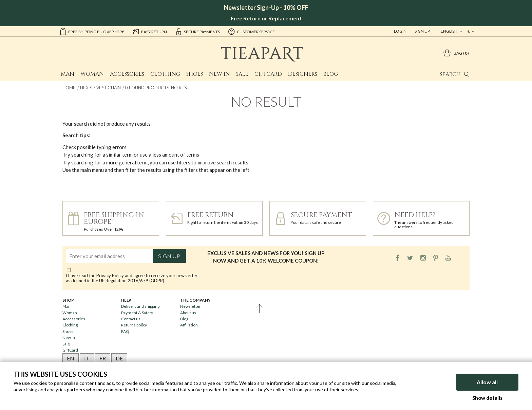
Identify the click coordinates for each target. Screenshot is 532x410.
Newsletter (191, 306)
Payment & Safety (137, 313)
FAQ (125, 331)
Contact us (131, 319)
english (449, 31)
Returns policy (134, 325)
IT (87, 358)
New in (220, 74)
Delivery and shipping (140, 306)
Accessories (127, 74)
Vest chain (109, 88)
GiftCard (268, 74)
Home (69, 88)
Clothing (165, 74)
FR (103, 358)
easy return (150, 31)
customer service (251, 31)
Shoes (195, 74)
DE (119, 358)
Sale (242, 74)
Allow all (487, 382)
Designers (303, 74)
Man (68, 74)
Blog (331, 74)
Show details (487, 398)
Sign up (169, 256)
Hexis (86, 88)
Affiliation (189, 325)
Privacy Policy (110, 275)
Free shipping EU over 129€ (92, 31)
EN (71, 358)
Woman (92, 74)
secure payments (197, 31)
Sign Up (422, 31)
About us (188, 313)
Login (400, 31)
